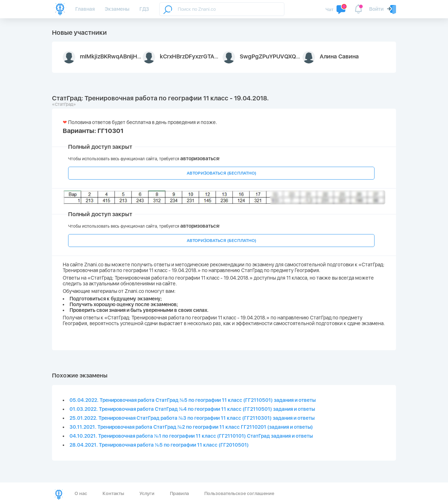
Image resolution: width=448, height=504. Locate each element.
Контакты (113, 493)
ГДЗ (144, 9)
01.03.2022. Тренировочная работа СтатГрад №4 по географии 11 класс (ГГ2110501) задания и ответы (192, 409)
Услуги (147, 493)
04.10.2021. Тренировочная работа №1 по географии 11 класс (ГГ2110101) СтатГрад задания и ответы (191, 436)
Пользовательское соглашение (239, 493)
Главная (85, 9)
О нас (81, 493)
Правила (179, 493)
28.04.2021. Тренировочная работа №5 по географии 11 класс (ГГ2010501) (159, 445)
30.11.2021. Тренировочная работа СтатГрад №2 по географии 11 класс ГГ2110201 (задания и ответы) (191, 427)
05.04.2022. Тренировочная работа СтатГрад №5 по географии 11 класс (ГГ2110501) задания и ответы (193, 400)
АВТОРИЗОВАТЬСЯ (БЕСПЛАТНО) (221, 173)
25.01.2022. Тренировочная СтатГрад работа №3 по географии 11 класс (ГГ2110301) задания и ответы (192, 418)
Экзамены (117, 9)
